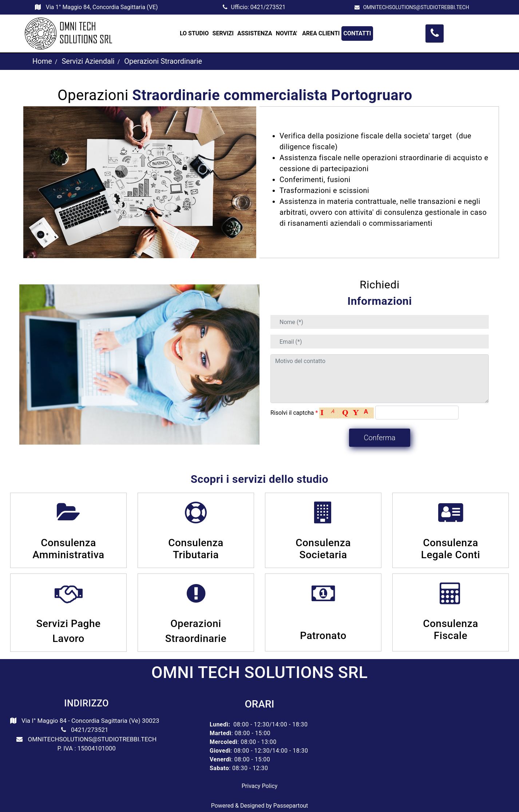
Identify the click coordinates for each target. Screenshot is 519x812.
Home (42, 61)
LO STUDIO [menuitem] (194, 33)
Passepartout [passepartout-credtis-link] (291, 806)
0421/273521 (268, 7)
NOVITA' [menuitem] (287, 33)
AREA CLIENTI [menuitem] (321, 33)
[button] (379, 438)
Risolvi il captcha (294, 413)
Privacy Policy (260, 786)
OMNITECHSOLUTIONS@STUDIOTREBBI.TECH (416, 7)
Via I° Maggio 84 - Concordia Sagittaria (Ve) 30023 (90, 721)
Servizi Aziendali (88, 61)
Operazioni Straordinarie (163, 61)
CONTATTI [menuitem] (357, 33)
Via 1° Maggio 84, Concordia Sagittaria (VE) (102, 7)
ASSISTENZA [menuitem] (255, 33)
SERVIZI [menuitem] (223, 33)
